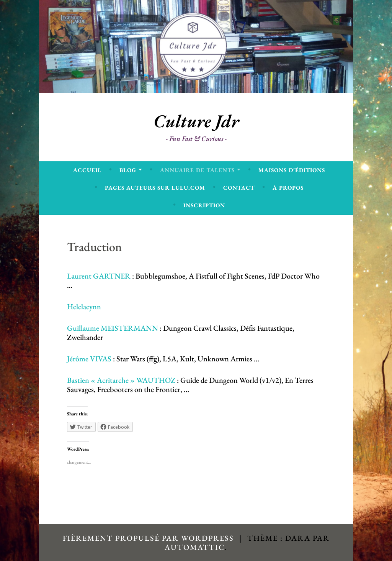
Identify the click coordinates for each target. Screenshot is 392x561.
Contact (239, 188)
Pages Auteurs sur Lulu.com (155, 188)
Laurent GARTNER (99, 276)
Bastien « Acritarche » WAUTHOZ (122, 380)
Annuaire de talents (197, 170)
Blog (128, 170)
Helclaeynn (84, 307)
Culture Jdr (196, 121)
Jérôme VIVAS (89, 359)
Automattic (195, 547)
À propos (288, 188)
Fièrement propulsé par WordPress (148, 538)
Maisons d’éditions (292, 170)
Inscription (204, 205)
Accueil (87, 170)
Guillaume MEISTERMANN (113, 328)
